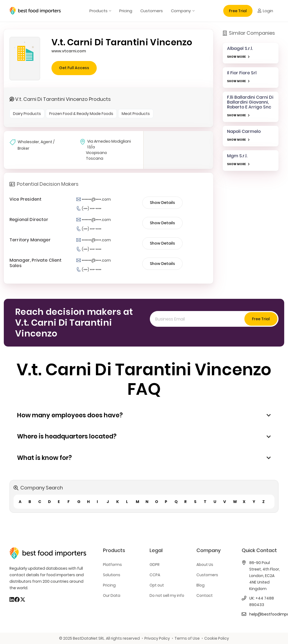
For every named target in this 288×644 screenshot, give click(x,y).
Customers (207, 575)
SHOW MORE (236, 57)
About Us (205, 565)
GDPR (155, 565)
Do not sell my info (167, 595)
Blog (200, 585)
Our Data (112, 595)
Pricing (109, 585)
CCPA (155, 575)
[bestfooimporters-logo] (35, 11)
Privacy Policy (157, 638)
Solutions (112, 575)
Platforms (112, 565)
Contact (205, 595)
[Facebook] (17, 600)
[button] (109, 11)
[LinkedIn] (12, 600)
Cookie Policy (217, 638)
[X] (23, 600)
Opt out (157, 585)
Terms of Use (187, 638)
